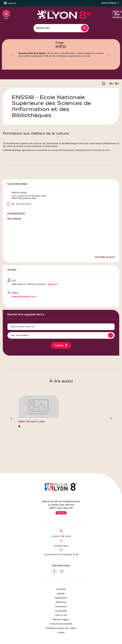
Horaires (61, 513)
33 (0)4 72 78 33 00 (61, 537)
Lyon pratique (110, 3)
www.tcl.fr (53, 284)
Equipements (61, 598)
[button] (104, 83)
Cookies (61, 633)
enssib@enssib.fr (16, 213)
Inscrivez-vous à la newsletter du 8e (61, 555)
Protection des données (61, 624)
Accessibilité (61, 611)
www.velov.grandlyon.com (24, 297)
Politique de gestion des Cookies (61, 628)
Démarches (61, 602)
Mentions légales (61, 620)
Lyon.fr (12, 3)
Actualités (61, 589)
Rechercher (43, 28)
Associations (61, 607)
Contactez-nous (61, 546)
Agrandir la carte (105, 257)
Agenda (61, 594)
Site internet (14, 219)
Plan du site (61, 615)
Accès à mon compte (116, 14)
